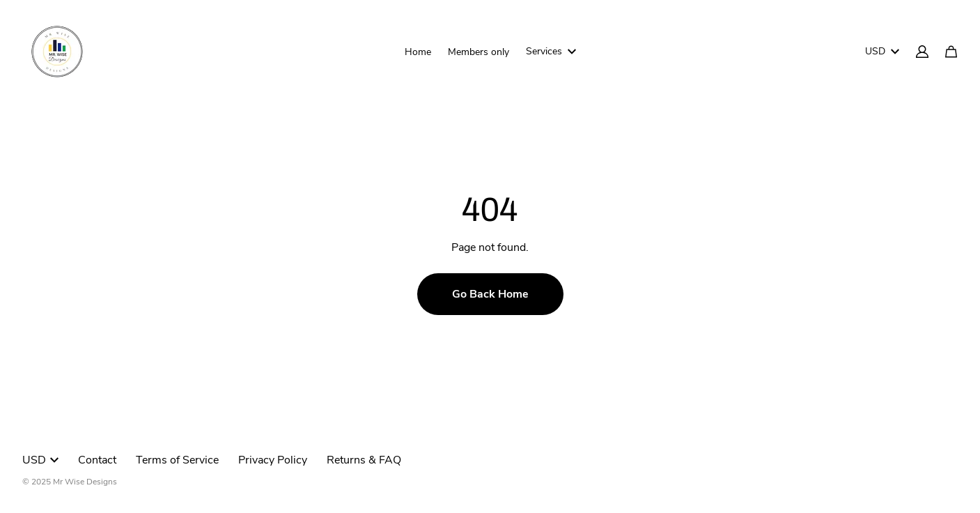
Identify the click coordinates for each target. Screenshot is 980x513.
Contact (97, 460)
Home (418, 52)
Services (551, 51)
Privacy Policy (273, 460)
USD (882, 51)
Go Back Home (490, 294)
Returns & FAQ (364, 460)
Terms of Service (177, 460)
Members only (479, 52)
